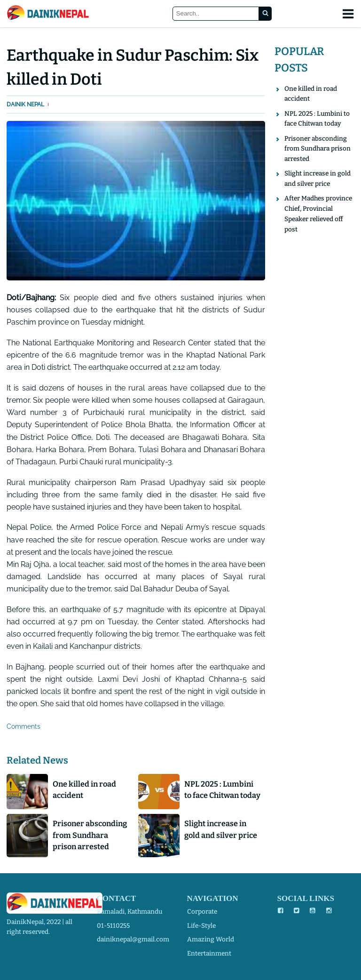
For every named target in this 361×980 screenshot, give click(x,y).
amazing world (211, 939)
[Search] (216, 14)
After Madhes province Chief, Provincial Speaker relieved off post (318, 214)
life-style (201, 926)
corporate (202, 912)
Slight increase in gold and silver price (221, 829)
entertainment (209, 953)
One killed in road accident (84, 790)
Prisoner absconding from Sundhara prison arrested (90, 835)
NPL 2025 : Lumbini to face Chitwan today (222, 790)
